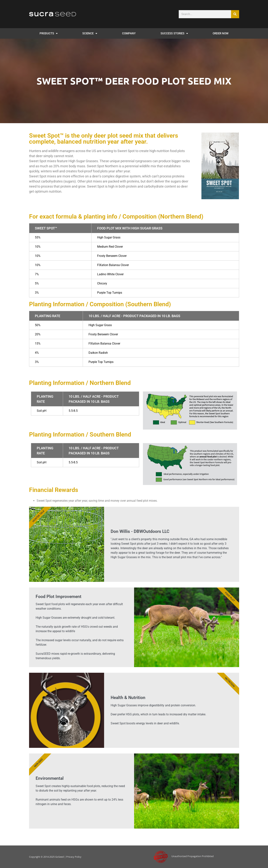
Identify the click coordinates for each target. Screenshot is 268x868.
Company (129, 33)
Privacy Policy (74, 857)
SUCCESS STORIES (174, 34)
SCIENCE (90, 34)
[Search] (235, 14)
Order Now (221, 33)
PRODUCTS (49, 34)
